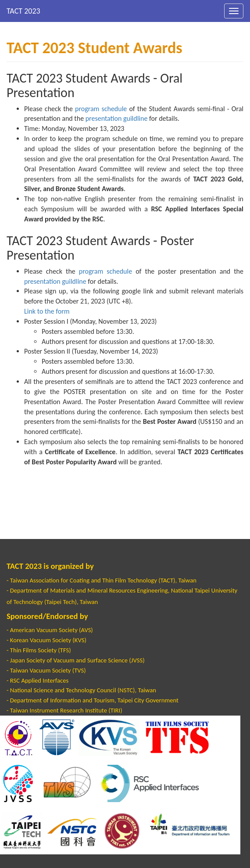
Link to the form (47, 311)
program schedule (101, 109)
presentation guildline (117, 118)
